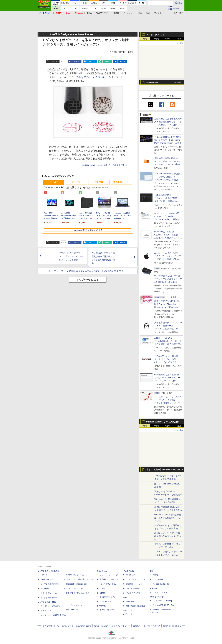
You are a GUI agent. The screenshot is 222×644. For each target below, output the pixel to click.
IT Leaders (45, 589)
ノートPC (53, 182)
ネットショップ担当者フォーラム (80, 579)
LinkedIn (122, 62)
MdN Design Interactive (136, 606)
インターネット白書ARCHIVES (53, 615)
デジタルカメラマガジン (51, 606)
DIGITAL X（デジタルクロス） (79, 593)
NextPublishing (72, 610)
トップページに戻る (88, 280)
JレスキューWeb (133, 589)
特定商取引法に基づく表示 (174, 626)
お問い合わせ (68, 626)
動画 (148, 13)
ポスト (55, 62)
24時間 (156, 39)
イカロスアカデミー (134, 593)
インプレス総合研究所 (50, 584)
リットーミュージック (109, 575)
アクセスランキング (156, 35)
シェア (77, 62)
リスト (64, 62)
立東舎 (102, 589)
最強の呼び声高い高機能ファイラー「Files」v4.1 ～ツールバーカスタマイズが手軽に (168, 161)
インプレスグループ (152, 626)
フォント (158, 13)
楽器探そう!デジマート (109, 579)
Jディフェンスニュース (136, 579)
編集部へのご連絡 (101, 626)
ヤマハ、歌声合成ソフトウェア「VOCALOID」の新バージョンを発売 (71, 256)
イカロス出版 (129, 571)
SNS (140, 13)
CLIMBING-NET (106, 601)
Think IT (44, 575)
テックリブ (128, 610)
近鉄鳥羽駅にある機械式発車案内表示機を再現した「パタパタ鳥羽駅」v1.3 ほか (168, 122)
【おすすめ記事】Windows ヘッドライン (165, 470)
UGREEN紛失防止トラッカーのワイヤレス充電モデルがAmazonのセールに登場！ (168, 279)
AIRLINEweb (131, 575)
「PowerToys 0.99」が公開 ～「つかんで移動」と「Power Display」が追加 (167, 177)
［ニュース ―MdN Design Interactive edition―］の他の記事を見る (88, 271)
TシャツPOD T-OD (108, 584)
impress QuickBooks (161, 584)
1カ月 (179, 39)
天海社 (155, 575)
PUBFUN (153, 589)
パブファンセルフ (160, 592)
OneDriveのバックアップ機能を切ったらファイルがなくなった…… (168, 536)
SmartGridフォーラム (75, 575)
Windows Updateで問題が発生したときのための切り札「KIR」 (168, 518)
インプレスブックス (75, 605)
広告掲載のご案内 (84, 626)
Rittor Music (102, 571)
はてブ (92, 62)
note (107, 62)
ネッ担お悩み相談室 (49, 598)
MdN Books (131, 601)
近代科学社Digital (107, 610)
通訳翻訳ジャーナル (134, 584)
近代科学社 (101, 606)
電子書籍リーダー (122, 182)
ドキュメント (129, 13)
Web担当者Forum (48, 579)
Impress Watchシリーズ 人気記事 (163, 422)
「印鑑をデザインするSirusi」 (90, 77)
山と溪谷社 (101, 593)
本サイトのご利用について (48, 626)
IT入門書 (99, 182)
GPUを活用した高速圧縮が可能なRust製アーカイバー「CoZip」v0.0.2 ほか (167, 378)
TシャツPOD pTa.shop (162, 601)
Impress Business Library (77, 584)
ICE (151, 571)
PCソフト (76, 182)
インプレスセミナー (75, 589)
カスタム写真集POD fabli (164, 605)
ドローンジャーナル (49, 593)
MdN (125, 598)
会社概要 (137, 626)
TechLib (129, 614)
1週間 (167, 39)
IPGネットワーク (157, 597)
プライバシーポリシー (121, 626)
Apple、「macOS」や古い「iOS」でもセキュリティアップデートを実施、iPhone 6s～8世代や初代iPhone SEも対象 (168, 259)
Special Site (152, 82)
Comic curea (158, 579)
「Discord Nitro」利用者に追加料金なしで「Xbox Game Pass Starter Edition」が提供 (168, 140)
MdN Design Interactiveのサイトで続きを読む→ (105, 165)
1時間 (145, 39)
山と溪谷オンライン (108, 597)
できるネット (46, 610)
